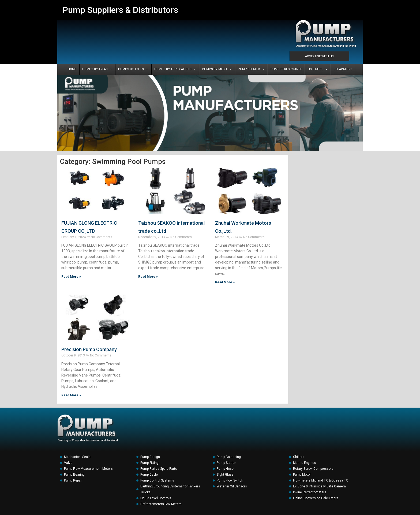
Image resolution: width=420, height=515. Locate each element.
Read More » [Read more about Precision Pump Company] (71, 395)
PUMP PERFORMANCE (286, 69)
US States (318, 69)
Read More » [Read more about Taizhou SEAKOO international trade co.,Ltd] (148, 277)
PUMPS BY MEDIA (217, 69)
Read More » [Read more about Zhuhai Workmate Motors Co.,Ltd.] (225, 282)
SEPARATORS (343, 69)
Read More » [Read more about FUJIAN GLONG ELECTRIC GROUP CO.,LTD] (71, 277)
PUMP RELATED (251, 69)
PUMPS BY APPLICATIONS (175, 69)
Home (72, 69)
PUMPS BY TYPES (133, 69)
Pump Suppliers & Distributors (120, 10)
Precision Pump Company (89, 349)
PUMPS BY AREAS (97, 69)
